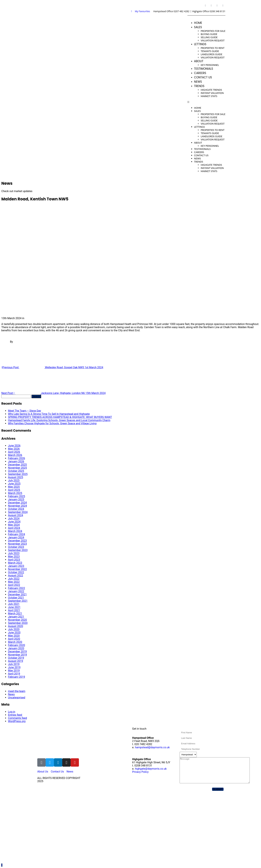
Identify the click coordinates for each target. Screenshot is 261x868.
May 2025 (14, 487)
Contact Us (203, 77)
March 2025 (15, 493)
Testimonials (204, 69)
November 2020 (17, 620)
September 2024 (18, 512)
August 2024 (15, 515)
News (198, 82)
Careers (200, 73)
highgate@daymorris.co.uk (151, 769)
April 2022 (14, 585)
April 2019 (14, 674)
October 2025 (16, 471)
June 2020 (14, 632)
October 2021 (16, 598)
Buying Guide (209, 34)
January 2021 (16, 617)
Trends (199, 86)
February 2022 (16, 588)
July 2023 (14, 553)
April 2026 (14, 452)
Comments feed (17, 718)
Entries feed (15, 715)
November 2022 (17, 569)
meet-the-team (17, 691)
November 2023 (17, 544)
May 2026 (14, 449)
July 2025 (14, 480)
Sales (198, 27)
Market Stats (209, 96)
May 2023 (14, 556)
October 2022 (16, 572)
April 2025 (14, 490)
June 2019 (14, 667)
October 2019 (16, 658)
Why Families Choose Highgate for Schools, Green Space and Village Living (52, 423)
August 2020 (15, 626)
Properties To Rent (213, 48)
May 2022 (14, 582)
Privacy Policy (140, 772)
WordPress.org (17, 721)
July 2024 (14, 518)
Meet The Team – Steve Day (25, 411)
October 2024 (16, 509)
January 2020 (16, 648)
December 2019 (17, 652)
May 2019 (14, 671)
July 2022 (14, 579)
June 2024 (14, 522)
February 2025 (16, 496)
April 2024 (14, 528)
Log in (12, 712)
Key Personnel (210, 65)
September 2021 (18, 601)
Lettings (200, 44)
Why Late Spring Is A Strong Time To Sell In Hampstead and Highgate (49, 414)
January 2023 (16, 566)
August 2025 (15, 477)
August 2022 (15, 575)
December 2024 (17, 503)
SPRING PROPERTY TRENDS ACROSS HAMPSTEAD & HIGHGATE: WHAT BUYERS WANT (60, 417)
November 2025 (17, 468)
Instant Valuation (212, 93)
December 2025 (17, 465)
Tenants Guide (210, 51)
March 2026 (15, 455)
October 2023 (16, 547)
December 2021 (17, 594)
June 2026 (14, 446)
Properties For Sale (213, 31)
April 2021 (14, 610)
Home (198, 23)
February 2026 (16, 458)
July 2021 (14, 604)
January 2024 (16, 537)
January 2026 (16, 461)
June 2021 (14, 607)
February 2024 (16, 534)
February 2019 (16, 677)
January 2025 (16, 499)
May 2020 (14, 636)
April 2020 (14, 639)
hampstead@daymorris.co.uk (152, 747)
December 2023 (17, 541)
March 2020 (15, 642)
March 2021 (15, 613)
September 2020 (18, 623)
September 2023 (18, 550)
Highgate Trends (211, 90)
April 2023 (14, 560)
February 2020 (16, 645)
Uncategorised (17, 698)
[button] (206, 102)
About (199, 61)
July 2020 (14, 629)
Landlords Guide (212, 54)
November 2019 (17, 655)
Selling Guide (209, 37)
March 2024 (15, 531)
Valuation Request (213, 40)
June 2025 (14, 484)
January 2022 (16, 591)
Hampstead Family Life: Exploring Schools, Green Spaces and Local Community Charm (59, 420)
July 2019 (14, 664)
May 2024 (14, 525)
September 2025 (18, 474)
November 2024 (17, 506)
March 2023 (15, 563)
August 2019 (15, 661)
